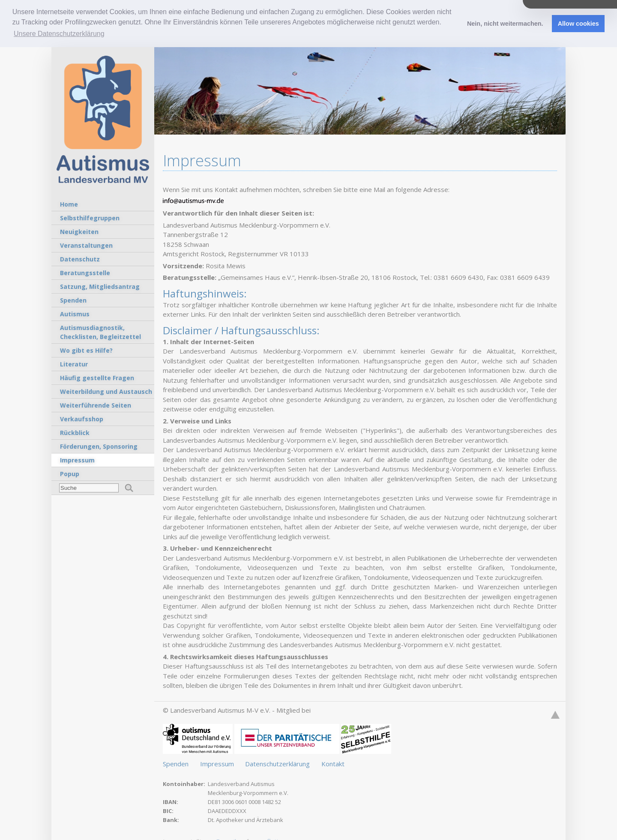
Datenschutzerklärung (278, 763)
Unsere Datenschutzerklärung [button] (59, 34)
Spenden (177, 763)
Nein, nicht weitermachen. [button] (505, 24)
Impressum (218, 763)
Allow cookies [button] (578, 24)
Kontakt (333, 763)
